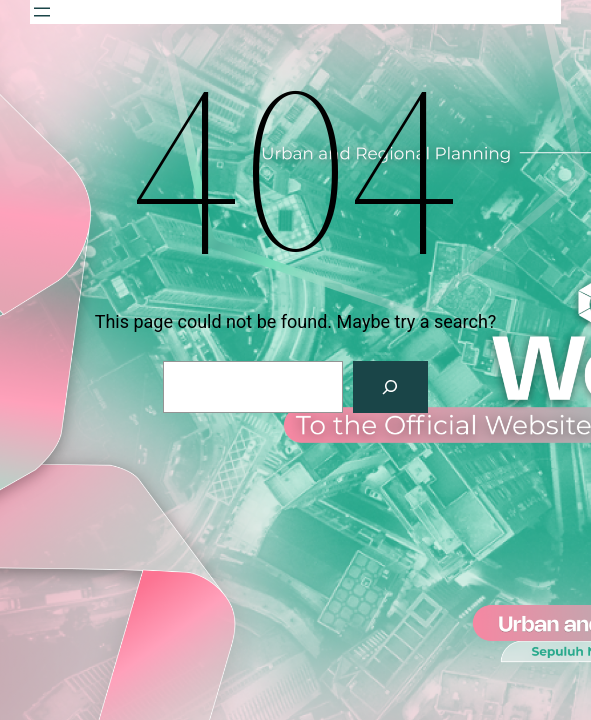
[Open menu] (42, 12)
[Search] (391, 387)
